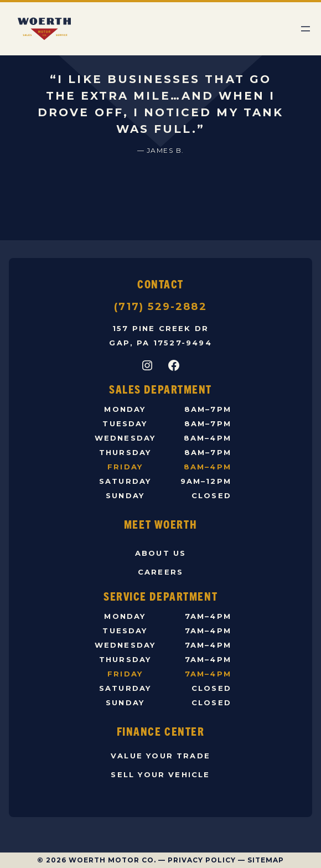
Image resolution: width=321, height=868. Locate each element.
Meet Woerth (161, 524)
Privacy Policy (202, 860)
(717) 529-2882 (161, 307)
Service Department (161, 596)
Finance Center (161, 731)
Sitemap (266, 860)
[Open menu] (306, 29)
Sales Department (161, 389)
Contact (161, 284)
